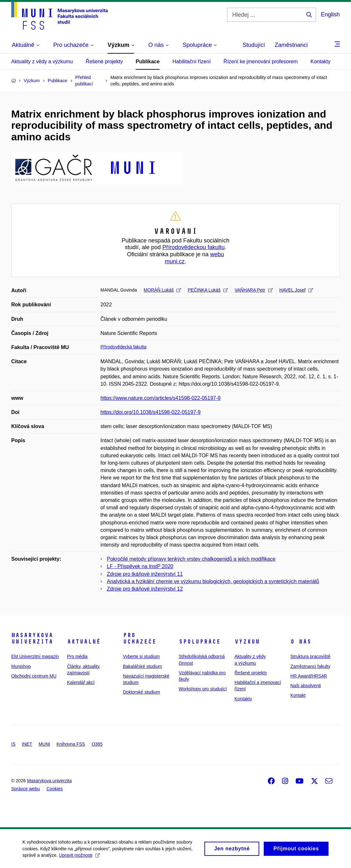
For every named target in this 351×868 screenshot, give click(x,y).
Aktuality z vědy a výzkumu (42, 61)
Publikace (148, 61)
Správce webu (26, 789)
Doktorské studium (141, 692)
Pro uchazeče (140, 638)
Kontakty (321, 61)
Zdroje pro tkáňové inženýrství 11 (145, 574)
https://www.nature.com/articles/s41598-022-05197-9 (160, 398)
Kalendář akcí (81, 682)
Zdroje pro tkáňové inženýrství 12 (145, 589)
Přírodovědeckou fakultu (193, 247)
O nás (301, 642)
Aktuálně (84, 642)
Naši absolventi (306, 686)
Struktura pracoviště (310, 656)
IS (13, 744)
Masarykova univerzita (32, 638)
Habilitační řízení (191, 61)
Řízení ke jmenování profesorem (261, 61)
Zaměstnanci (291, 45)
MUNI (44, 744)
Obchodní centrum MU (34, 676)
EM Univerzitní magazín (35, 656)
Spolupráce (200, 642)
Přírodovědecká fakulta (123, 347)
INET (27, 744)
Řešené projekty (104, 61)
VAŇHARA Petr (253, 290)
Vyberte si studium (141, 656)
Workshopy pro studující (203, 689)
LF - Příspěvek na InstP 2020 (140, 566)
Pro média (77, 656)
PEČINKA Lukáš (208, 290)
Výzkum (247, 642)
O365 (97, 744)
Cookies (55, 789)
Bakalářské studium (142, 666)
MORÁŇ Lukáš (162, 290)
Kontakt (298, 695)
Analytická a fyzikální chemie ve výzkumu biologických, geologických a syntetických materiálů (213, 581)
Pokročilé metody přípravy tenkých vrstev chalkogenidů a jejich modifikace (191, 559)
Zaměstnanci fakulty (310, 666)
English (330, 14)
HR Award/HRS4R (309, 676)
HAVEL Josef (296, 290)
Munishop (21, 666)
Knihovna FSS (71, 744)
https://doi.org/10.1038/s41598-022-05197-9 (150, 412)
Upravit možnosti (79, 857)
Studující (254, 45)
